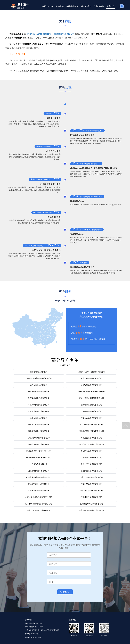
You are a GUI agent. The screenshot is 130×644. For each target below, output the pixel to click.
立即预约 (65, 592)
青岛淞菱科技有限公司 (64, 34)
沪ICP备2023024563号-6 (33, 638)
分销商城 (60, 6)
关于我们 (110, 6)
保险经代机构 (72, 6)
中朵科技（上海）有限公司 (39, 34)
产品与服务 (99, 6)
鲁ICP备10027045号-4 (32, 634)
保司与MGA (48, 6)
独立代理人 (86, 6)
